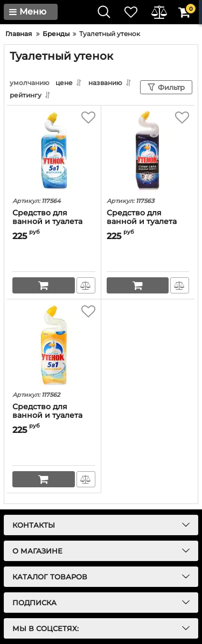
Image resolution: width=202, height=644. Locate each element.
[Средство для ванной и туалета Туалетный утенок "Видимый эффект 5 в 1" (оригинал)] (148, 151)
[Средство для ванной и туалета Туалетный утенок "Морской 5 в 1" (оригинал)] (54, 151)
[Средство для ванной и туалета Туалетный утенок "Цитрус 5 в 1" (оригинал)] (54, 345)
